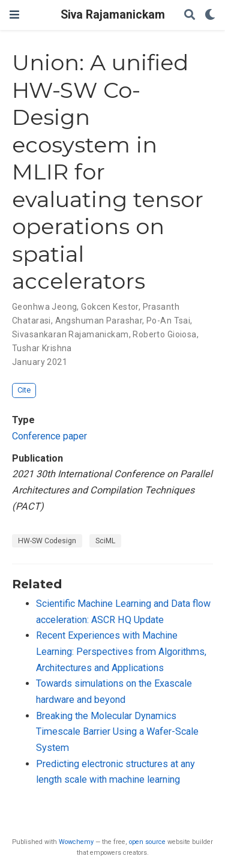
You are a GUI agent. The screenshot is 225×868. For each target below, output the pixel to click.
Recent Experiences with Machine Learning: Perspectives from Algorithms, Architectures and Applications (121, 651)
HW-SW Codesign (47, 541)
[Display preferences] (210, 15)
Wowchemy (76, 842)
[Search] (190, 15)
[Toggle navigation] (14, 15)
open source (147, 842)
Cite (24, 390)
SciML (105, 541)
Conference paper (49, 436)
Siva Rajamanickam (113, 15)
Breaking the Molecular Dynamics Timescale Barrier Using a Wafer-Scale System (117, 732)
